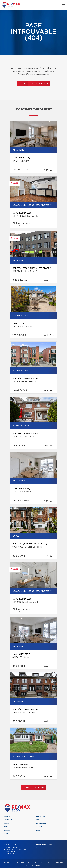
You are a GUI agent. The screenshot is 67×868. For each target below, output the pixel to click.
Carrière (7, 830)
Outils (7, 834)
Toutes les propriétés (34, 787)
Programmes (40, 816)
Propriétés (8, 820)
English (38, 830)
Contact (39, 827)
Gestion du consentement (55, 863)
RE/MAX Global (41, 823)
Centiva (38, 865)
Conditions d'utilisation (38, 863)
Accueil (22, 84)
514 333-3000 (12, 854)
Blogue (38, 820)
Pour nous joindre (39, 84)
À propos (7, 827)
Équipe (7, 823)
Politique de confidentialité (20, 863)
